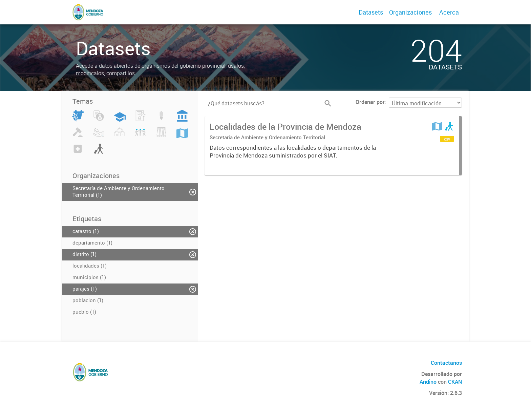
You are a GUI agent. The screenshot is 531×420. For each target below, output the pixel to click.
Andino (428, 382)
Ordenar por (370, 102)
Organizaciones (410, 12)
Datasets (371, 12)
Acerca (449, 12)
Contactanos (446, 363)
